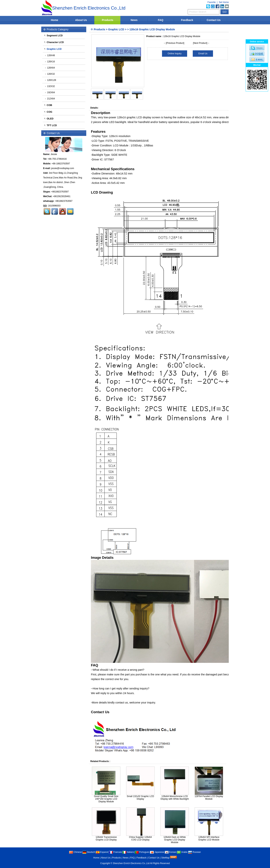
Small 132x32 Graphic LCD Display (140, 798)
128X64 (50, 68)
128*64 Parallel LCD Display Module (209, 798)
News (134, 20)
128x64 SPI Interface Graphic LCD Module (209, 838)
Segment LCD (53, 35)
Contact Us (214, 20)
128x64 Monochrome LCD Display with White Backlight (175, 798)
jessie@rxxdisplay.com (63, 168)
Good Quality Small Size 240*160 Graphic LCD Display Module (106, 799)
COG (48, 112)
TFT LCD (50, 125)
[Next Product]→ (201, 43)
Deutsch (89, 852)
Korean (171, 852)
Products (108, 20)
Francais (115, 852)
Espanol (102, 852)
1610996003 (54, 206)
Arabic (182, 852)
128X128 (51, 80)
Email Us (203, 54)
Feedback (187, 20)
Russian (195, 852)
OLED (49, 119)
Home (54, 20)
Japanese (157, 852)
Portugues (142, 852)
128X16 (50, 62)
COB (48, 105)
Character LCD (54, 42)
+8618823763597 (60, 192)
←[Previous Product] (174, 43)
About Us (81, 20)
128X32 (50, 74)
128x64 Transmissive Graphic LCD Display (106, 838)
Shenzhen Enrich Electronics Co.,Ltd (131, 863)
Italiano (128, 852)
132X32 (50, 86)
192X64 (50, 92)
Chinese (75, 852)
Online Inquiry (175, 54)
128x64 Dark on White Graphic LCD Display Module (175, 840)
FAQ (161, 20)
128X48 (50, 55)
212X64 (50, 99)
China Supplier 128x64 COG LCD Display (140, 838)
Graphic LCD (116, 29)
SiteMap (165, 858)
